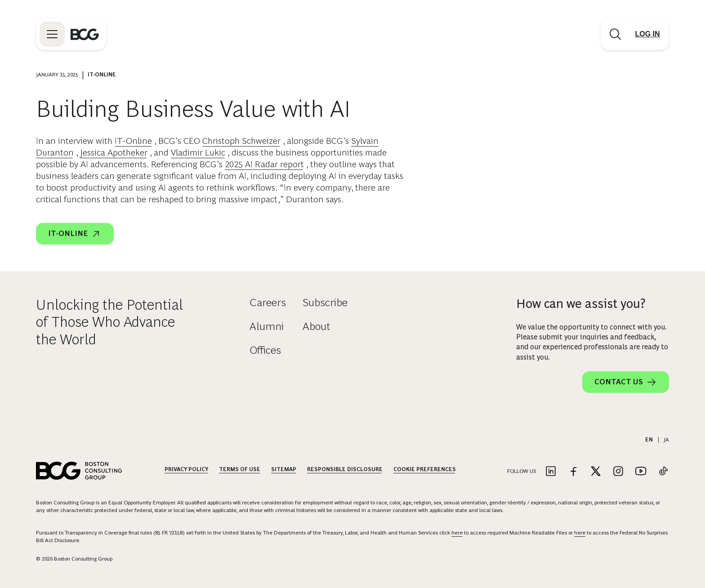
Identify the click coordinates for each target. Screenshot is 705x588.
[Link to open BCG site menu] (52, 34)
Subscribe (325, 302)
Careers (268, 302)
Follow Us (522, 471)
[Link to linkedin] (551, 472)
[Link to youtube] (641, 472)
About (316, 326)
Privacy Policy (186, 469)
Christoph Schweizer (241, 141)
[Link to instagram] (618, 472)
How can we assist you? (581, 304)
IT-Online (133, 141)
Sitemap (284, 469)
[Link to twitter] (596, 472)
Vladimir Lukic (198, 152)
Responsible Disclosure (345, 469)
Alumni (267, 326)
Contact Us (626, 382)
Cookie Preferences (425, 469)
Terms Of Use (240, 469)
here (457, 533)
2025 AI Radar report (264, 164)
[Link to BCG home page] (85, 34)
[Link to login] (647, 34)
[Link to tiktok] (663, 472)
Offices (265, 350)
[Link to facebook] (573, 472)
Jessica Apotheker (114, 152)
